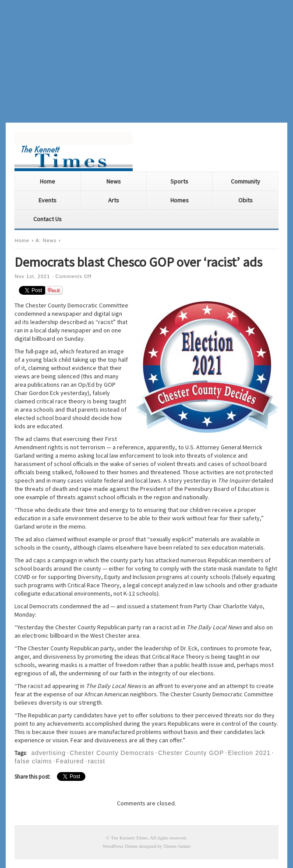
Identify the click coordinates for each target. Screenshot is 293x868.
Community (245, 181)
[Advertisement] (146, 61)
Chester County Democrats (112, 753)
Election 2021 (249, 753)
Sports (179, 181)
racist (97, 761)
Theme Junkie (177, 846)
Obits (245, 200)
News (114, 181)
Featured (70, 761)
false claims (33, 761)
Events (48, 200)
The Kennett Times (129, 838)
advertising (48, 753)
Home (48, 181)
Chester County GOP (191, 753)
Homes (180, 200)
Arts (114, 200)
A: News (46, 240)
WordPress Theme (120, 846)
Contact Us (48, 219)
